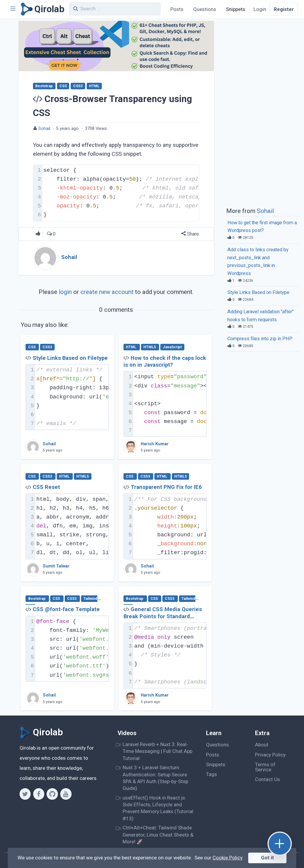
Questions (205, 9)
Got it (267, 858)
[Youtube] (66, 794)
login (65, 292)
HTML (94, 86)
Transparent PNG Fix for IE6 (166, 487)
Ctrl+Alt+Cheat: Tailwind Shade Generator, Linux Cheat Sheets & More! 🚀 (158, 835)
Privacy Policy (270, 755)
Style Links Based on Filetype (70, 358)
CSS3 (78, 86)
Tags (212, 774)
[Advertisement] (263, 112)
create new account (107, 292)
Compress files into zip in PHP (260, 339)
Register (284, 9)
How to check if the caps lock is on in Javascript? (165, 361)
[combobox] (115, 9)
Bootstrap (44, 86)
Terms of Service (265, 767)
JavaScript (172, 347)
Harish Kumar (155, 444)
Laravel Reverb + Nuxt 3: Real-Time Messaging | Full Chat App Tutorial (157, 751)
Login (260, 9)
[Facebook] (39, 794)
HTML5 (150, 347)
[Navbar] (12, 9)
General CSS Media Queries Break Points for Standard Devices (163, 616)
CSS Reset (46, 487)
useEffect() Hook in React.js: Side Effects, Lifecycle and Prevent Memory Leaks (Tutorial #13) (158, 808)
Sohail (44, 129)
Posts (177, 9)
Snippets (236, 9)
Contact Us (267, 779)
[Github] (52, 794)
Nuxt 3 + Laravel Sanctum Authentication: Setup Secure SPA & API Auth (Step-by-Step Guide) (155, 778)
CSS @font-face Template (66, 609)
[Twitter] (25, 794)
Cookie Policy (227, 858)
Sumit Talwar (56, 566)
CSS (63, 86)
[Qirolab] (41, 9)
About (262, 745)
